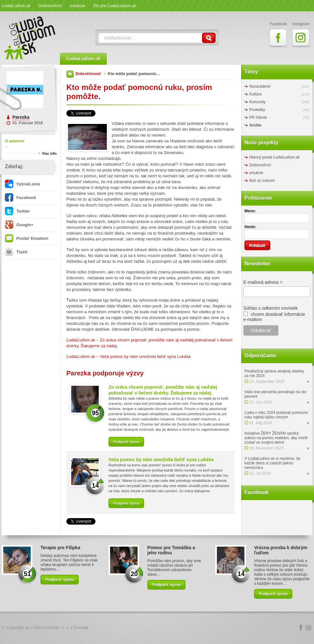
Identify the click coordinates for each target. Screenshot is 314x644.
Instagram (308, 628)
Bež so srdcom (262, 181)
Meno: (250, 211)
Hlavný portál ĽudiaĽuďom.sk (274, 157)
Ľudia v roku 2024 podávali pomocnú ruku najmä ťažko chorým (276, 415)
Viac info (49, 153)
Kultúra (255, 94)
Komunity (257, 102)
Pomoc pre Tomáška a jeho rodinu (171, 550)
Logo (157, 628)
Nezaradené (260, 86)
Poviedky (257, 110)
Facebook (20, 198)
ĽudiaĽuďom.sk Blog (30, 38)
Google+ (19, 225)
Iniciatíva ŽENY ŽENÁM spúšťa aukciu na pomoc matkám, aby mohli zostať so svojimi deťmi (276, 438)
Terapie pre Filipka (60, 548)
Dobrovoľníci (50, 6)
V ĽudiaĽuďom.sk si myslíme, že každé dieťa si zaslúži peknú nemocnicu (272, 463)
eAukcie (77, 6)
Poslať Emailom (27, 238)
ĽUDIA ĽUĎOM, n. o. (50, 628)
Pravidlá (81, 628)
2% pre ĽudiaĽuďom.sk (115, 6)
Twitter (17, 211)
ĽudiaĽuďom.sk (16, 6)
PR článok (258, 117)
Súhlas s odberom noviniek (271, 308)
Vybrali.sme (22, 184)
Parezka (21, 117)
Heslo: (250, 227)
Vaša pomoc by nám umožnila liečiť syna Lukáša (161, 460)
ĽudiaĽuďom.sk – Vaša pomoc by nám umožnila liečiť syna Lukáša (129, 356)
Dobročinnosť (88, 74)
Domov (70, 74)
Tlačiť (16, 252)
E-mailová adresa (263, 282)
